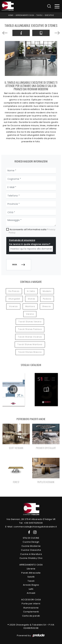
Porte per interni (31, 604)
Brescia (47, 306)
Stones (31, 299)
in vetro (31, 291)
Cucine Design (31, 542)
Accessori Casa (31, 600)
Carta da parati (31, 616)
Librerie (31, 569)
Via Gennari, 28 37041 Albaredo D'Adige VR (31, 519)
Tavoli (39, 15)
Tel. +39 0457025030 (31, 523)
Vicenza (13, 306)
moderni (47, 291)
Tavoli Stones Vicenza (30, 337)
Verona (30, 314)
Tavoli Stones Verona (30, 322)
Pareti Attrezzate (31, 573)
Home (11, 15)
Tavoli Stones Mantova (30, 344)
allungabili (14, 299)
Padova (47, 299)
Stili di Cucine (31, 538)
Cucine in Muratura (31, 554)
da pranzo (14, 291)
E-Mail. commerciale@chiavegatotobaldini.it (31, 527)
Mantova (30, 306)
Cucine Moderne (31, 546)
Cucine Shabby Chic (31, 558)
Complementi (31, 612)
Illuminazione (31, 608)
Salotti (31, 577)
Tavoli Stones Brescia (30, 352)
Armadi (31, 593)
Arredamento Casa (25, 15)
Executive (49, 15)
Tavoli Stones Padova (30, 329)
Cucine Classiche (31, 550)
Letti (31, 589)
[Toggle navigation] (57, 6)
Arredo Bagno (31, 585)
